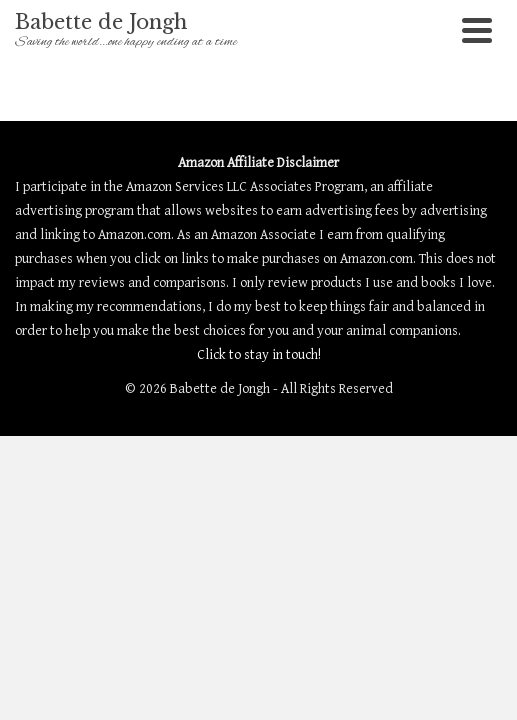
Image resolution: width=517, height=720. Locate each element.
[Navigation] (477, 30)
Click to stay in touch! (259, 355)
